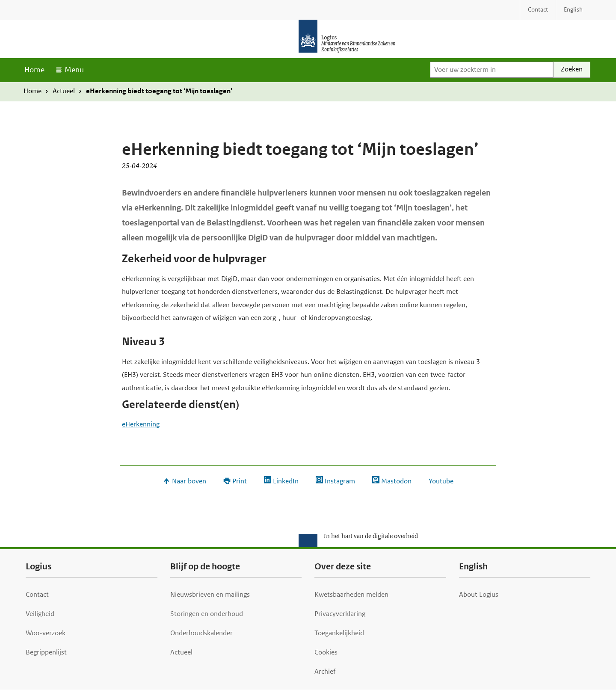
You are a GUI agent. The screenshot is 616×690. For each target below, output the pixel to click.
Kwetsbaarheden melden (351, 594)
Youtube (441, 481)
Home (34, 70)
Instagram (340, 481)
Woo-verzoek (46, 633)
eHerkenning (141, 424)
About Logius (479, 594)
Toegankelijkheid (339, 633)
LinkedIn (286, 481)
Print (240, 481)
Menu (74, 70)
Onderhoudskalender (201, 633)
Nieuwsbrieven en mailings (210, 594)
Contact (37, 594)
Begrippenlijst (46, 652)
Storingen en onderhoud (207, 614)
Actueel (64, 91)
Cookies (326, 652)
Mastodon (396, 481)
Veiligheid (40, 614)
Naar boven (189, 481)
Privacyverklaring (340, 614)
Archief (325, 671)
